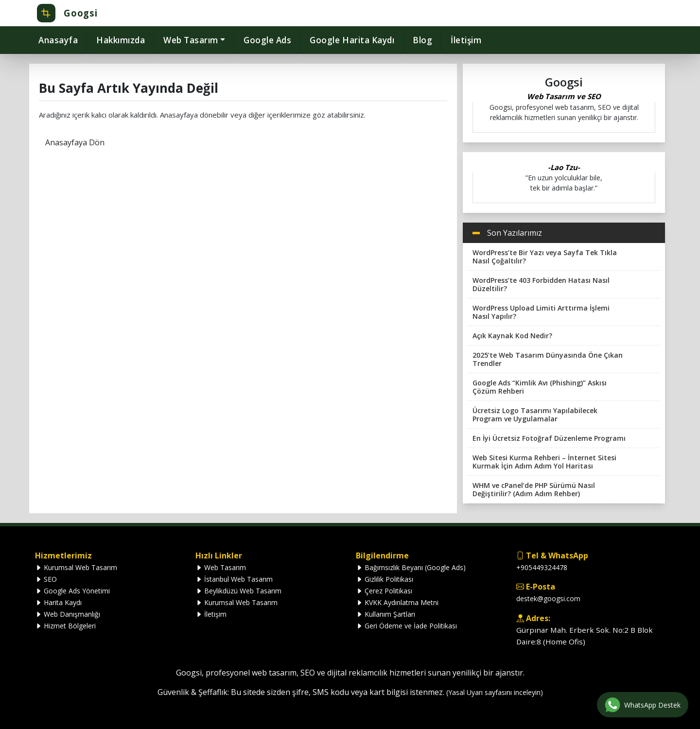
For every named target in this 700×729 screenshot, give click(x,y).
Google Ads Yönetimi (72, 591)
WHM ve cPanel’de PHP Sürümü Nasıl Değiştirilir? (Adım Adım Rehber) (534, 489)
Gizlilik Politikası (385, 579)
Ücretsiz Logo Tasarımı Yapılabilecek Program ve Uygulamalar (535, 415)
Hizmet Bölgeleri (65, 626)
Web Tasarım (221, 567)
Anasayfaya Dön (75, 142)
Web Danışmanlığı (68, 614)
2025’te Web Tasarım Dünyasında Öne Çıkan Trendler (548, 359)
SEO (46, 579)
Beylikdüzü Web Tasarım (238, 591)
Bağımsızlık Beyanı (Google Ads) (411, 567)
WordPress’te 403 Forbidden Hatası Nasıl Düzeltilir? (541, 284)
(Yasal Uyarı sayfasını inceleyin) (495, 692)
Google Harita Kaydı (352, 40)
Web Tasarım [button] (191, 40)
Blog (422, 40)
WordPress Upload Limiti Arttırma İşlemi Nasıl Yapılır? (541, 312)
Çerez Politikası (384, 591)
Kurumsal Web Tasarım (76, 567)
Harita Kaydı (58, 602)
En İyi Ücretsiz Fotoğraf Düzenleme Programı (549, 438)
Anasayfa (58, 40)
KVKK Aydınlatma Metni (397, 602)
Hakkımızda (121, 40)
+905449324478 (542, 567)
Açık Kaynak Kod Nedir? (512, 336)
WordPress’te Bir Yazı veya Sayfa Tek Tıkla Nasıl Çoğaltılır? (545, 257)
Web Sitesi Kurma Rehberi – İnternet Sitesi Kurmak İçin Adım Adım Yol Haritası (544, 462)
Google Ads (267, 40)
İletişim (466, 40)
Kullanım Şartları (385, 614)
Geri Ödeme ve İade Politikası (406, 626)
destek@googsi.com (548, 599)
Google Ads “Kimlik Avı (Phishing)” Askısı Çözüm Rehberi (540, 387)
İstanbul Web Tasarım (234, 579)
